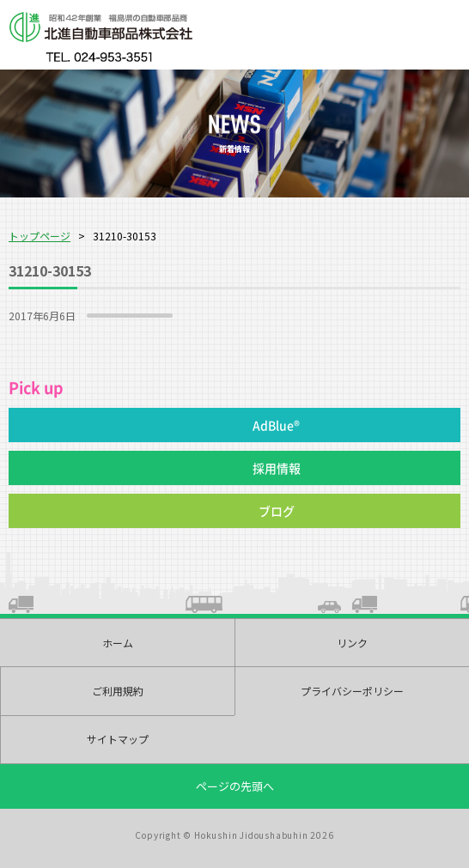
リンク (352, 643)
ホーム (118, 643)
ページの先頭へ (235, 786)
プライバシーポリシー (352, 691)
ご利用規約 (118, 691)
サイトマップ (118, 739)
